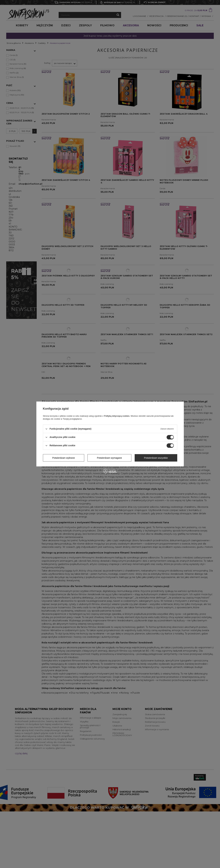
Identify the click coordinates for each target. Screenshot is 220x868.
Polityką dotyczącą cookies (117, 416)
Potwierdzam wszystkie (156, 458)
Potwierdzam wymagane (110, 458)
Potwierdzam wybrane (64, 458)
